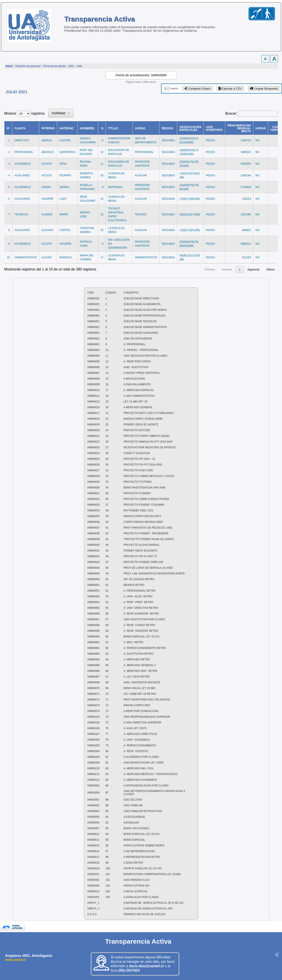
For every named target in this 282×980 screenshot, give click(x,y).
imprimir (174, 88)
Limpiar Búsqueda (264, 88)
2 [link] (194, 269)
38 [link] (239, 269)
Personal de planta (54, 66)
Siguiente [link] (253, 269)
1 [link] (186, 269)
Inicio (9, 66)
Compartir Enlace (198, 88)
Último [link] (271, 269)
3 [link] (202, 269)
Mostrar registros (24, 113)
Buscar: (231, 113)
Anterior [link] (173, 269)
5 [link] (219, 269)
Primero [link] (156, 269)
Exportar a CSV (230, 88)
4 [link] (211, 269)
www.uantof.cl (15, 960)
